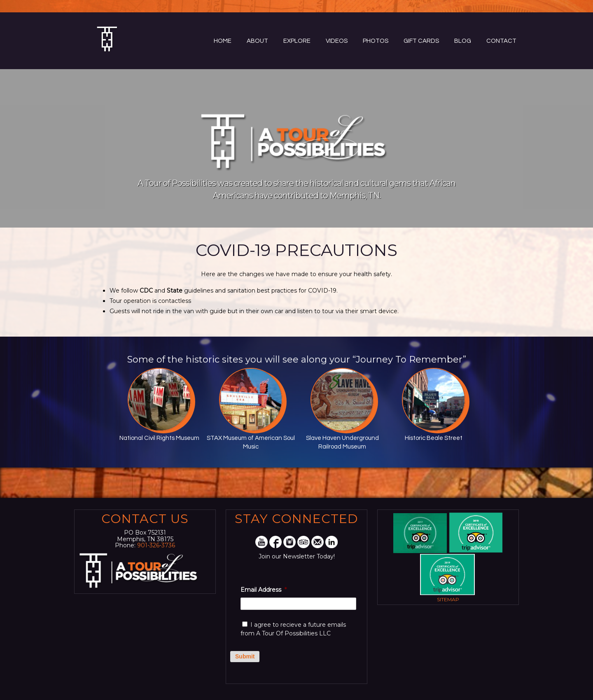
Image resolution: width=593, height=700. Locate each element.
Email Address (264, 590)
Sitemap (448, 599)
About (257, 41)
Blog (463, 41)
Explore (297, 41)
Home (223, 41)
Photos (376, 41)
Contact (501, 41)
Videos (337, 41)
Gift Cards (421, 41)
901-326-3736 (156, 545)
